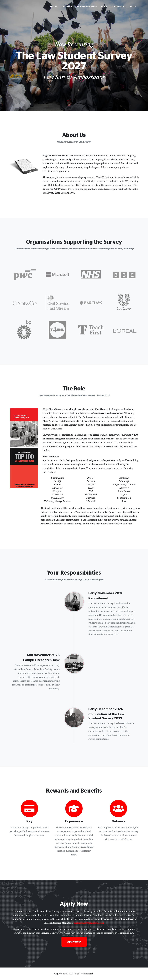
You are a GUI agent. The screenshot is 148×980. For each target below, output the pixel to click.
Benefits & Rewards (113, 7)
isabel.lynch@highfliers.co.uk (89, 923)
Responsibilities (87, 7)
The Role (67, 7)
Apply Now (74, 942)
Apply (133, 7)
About (54, 7)
